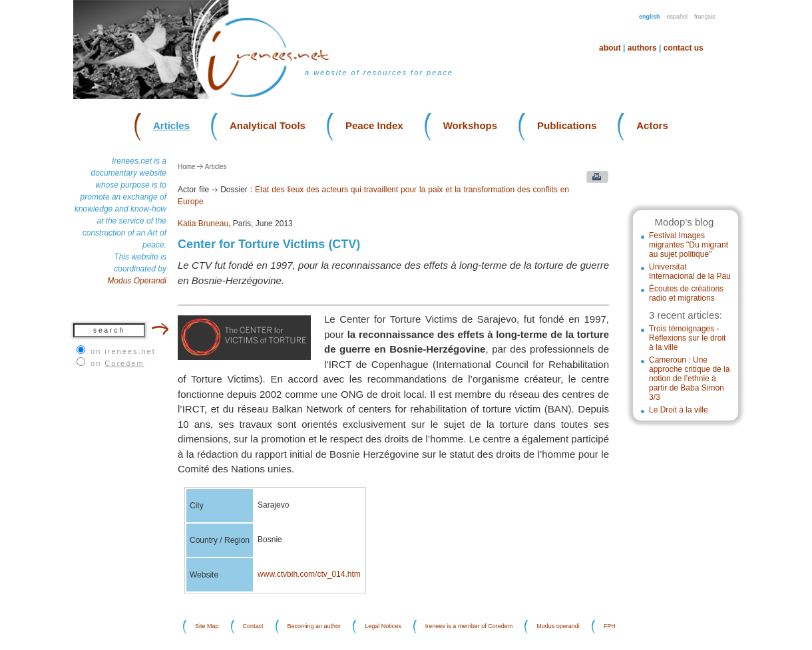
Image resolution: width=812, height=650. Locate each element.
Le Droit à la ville (679, 410)
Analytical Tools (268, 125)
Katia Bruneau (203, 224)
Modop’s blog (684, 222)
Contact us (684, 48)
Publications (567, 125)
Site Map (207, 627)
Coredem (124, 363)
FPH (610, 627)
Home (187, 167)
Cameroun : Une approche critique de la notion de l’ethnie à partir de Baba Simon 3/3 (689, 379)
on (117, 363)
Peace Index (374, 125)
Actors (652, 125)
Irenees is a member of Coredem (469, 627)
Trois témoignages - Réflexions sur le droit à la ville (687, 338)
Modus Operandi (137, 281)
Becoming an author (314, 627)
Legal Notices (383, 627)
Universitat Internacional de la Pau (690, 271)
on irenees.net (123, 351)
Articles (171, 125)
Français (705, 17)
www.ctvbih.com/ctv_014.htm (309, 574)
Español (678, 17)
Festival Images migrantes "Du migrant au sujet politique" (689, 245)
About (610, 48)
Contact (253, 627)
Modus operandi (558, 627)
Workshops (470, 125)
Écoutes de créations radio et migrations (686, 293)
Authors (642, 48)
